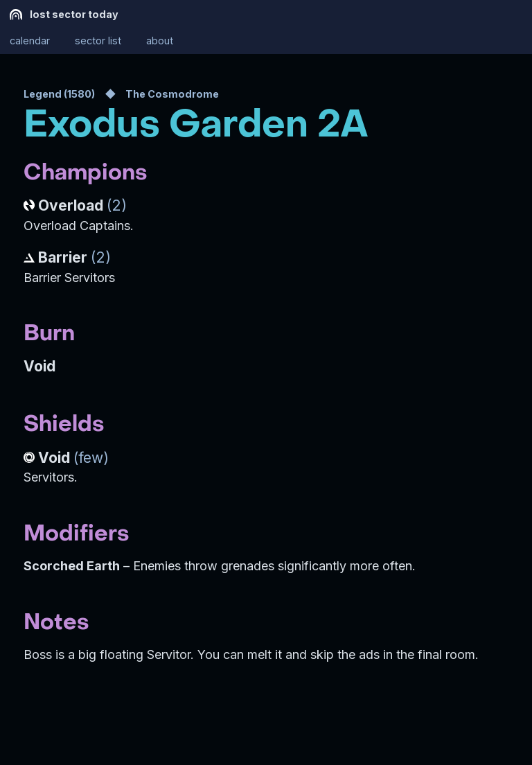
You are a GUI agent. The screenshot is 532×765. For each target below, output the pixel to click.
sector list (98, 41)
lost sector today (64, 15)
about (160, 41)
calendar (30, 41)
